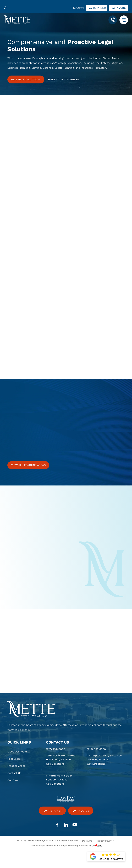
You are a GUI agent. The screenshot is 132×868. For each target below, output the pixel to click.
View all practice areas (28, 465)
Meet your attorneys (64, 79)
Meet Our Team (17, 752)
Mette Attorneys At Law (41, 841)
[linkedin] (66, 825)
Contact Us (14, 773)
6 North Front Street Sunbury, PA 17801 (59, 778)
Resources (14, 759)
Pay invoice (119, 8)
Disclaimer (88, 841)
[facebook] (57, 825)
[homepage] (66, 709)
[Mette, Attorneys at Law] (17, 20)
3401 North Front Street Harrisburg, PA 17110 (61, 758)
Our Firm (13, 780)
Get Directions (55, 764)
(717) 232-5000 (56, 749)
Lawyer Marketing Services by (81, 846)
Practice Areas (16, 766)
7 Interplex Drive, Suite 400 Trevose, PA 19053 (104, 758)
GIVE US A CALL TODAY (26, 79)
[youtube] (75, 825)
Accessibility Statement (43, 846)
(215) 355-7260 (96, 749)
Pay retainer (97, 8)
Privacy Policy (104, 841)
